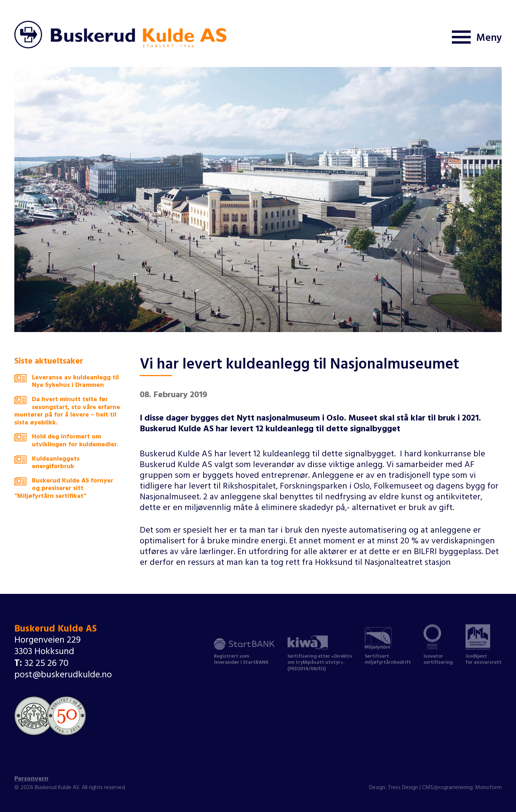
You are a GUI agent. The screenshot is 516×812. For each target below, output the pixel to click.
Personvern (31, 779)
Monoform (488, 788)
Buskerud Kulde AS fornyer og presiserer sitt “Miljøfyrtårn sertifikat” (64, 489)
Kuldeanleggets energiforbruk (47, 464)
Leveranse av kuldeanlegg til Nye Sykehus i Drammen (67, 382)
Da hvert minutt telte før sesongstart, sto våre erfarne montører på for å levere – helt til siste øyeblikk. (67, 412)
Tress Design (403, 788)
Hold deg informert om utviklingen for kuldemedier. (66, 441)
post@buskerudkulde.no (63, 676)
